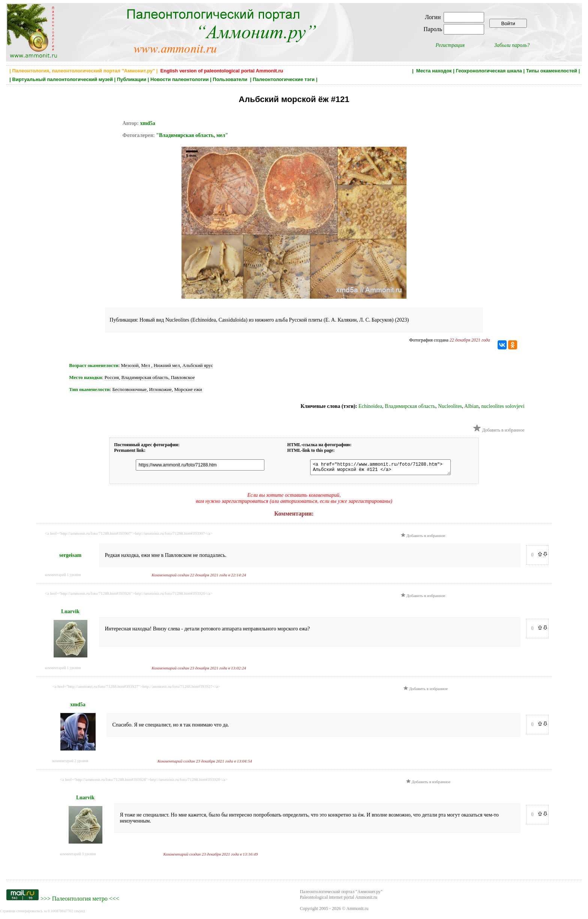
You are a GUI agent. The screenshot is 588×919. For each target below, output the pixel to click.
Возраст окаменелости (94, 365)
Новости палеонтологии (180, 79)
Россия (112, 377)
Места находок (434, 71)
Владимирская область (145, 377)
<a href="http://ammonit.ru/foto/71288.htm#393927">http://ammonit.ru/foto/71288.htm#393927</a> (136, 689)
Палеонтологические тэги (284, 79)
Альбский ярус (198, 365)
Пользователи (231, 79)
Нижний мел (167, 365)
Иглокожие (161, 389)
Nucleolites (450, 406)
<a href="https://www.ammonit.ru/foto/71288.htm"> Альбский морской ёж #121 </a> (377, 468)
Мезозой (130, 365)
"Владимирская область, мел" (192, 135)
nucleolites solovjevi (503, 406)
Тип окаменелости (89, 389)
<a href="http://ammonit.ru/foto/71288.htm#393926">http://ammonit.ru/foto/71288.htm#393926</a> (129, 596)
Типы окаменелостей (552, 71)
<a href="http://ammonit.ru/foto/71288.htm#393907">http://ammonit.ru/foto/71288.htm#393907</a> (129, 535)
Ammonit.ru (358, 911)
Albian (471, 406)
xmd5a (147, 123)
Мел (146, 365)
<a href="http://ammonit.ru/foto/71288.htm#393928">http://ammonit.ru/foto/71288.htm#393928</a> (144, 782)
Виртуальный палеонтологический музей (63, 79)
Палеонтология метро (80, 901)
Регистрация (450, 45)
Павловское (183, 377)
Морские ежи (188, 389)
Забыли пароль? (512, 45)
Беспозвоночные (129, 389)
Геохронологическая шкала (489, 71)
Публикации (132, 79)
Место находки (85, 377)
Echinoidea (370, 406)
